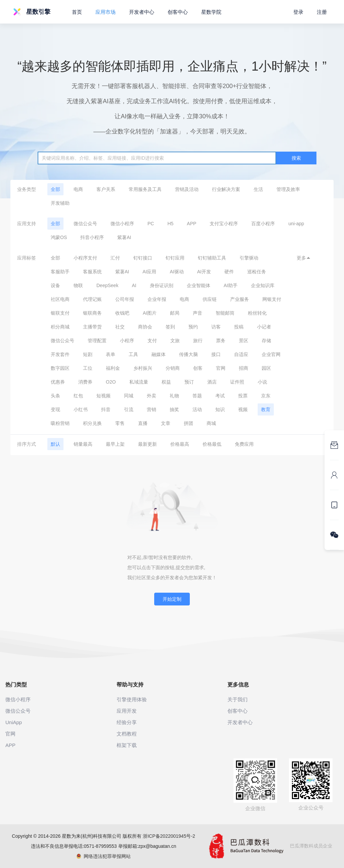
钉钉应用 (175, 258)
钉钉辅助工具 (212, 258)
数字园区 (60, 368)
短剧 (88, 354)
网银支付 (272, 299)
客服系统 (92, 272)
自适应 (241, 354)
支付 (152, 341)
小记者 (264, 327)
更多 (304, 258)
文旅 (175, 341)
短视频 (103, 396)
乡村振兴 (143, 368)
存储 (266, 341)
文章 (166, 423)
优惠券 (58, 382)
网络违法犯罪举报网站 (104, 856)
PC (151, 224)
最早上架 (115, 444)
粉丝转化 (257, 313)
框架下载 (127, 745)
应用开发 (127, 711)
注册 (322, 12)
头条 (55, 396)
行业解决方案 (226, 189)
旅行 (198, 341)
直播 (143, 423)
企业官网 (271, 354)
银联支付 (60, 313)
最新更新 (147, 444)
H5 (170, 224)
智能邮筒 (225, 313)
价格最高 (180, 444)
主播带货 (92, 327)
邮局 (175, 313)
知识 (220, 409)
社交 (120, 327)
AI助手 (231, 285)
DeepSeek (107, 285)
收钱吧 (122, 313)
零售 (120, 423)
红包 (78, 396)
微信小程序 (122, 224)
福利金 (113, 368)
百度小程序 (263, 224)
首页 (77, 12)
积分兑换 (92, 423)
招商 (244, 368)
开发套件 (60, 354)
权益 (166, 382)
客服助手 (60, 272)
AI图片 (150, 313)
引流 (129, 409)
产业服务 (240, 299)
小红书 (81, 409)
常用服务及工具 (145, 189)
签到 (170, 327)
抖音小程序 (92, 237)
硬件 (229, 272)
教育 (266, 409)
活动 (197, 409)
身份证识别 (162, 285)
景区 (244, 341)
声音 (198, 313)
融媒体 (159, 354)
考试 (220, 396)
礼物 (174, 396)
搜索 (296, 158)
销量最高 (83, 444)
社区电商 (60, 299)
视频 (243, 409)
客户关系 (106, 189)
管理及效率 (288, 189)
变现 (55, 409)
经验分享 (127, 722)
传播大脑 (188, 354)
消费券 (85, 382)
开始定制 (172, 599)
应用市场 (105, 12)
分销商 (173, 368)
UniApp (14, 722)
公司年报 (125, 299)
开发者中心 (142, 12)
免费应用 (244, 444)
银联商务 (92, 313)
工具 (133, 354)
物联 (78, 285)
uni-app (296, 224)
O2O (111, 382)
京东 (266, 396)
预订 (189, 382)
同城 (129, 396)
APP (191, 224)
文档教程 (127, 734)
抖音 (106, 409)
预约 (193, 327)
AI (134, 285)
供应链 (210, 299)
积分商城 (60, 327)
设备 (55, 285)
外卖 (152, 396)
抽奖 (174, 409)
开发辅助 (60, 203)
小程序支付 (85, 258)
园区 (266, 368)
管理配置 (97, 341)
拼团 (188, 423)
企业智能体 (199, 285)
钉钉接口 (143, 258)
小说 (262, 382)
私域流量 (139, 382)
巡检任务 (257, 272)
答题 (197, 396)
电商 (78, 189)
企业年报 (157, 299)
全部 (55, 189)
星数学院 (211, 12)
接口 (216, 354)
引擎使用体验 (132, 699)
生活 (258, 189)
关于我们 (238, 699)
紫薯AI (124, 237)
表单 (111, 354)
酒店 (212, 382)
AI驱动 (177, 272)
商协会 (145, 327)
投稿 (239, 327)
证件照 (237, 382)
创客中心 (178, 12)
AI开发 (204, 272)
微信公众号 (85, 224)
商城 (211, 423)
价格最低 (212, 444)
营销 (152, 409)
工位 (88, 368)
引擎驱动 (249, 258)
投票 (243, 396)
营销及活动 (187, 189)
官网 (221, 368)
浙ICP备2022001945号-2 (169, 836)
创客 (198, 368)
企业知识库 (263, 285)
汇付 (115, 258)
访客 (216, 327)
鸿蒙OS (59, 237)
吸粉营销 (60, 423)
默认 (55, 444)
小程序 (127, 341)
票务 (221, 341)
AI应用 (149, 272)
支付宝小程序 (224, 224)
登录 (298, 12)
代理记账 (92, 299)
